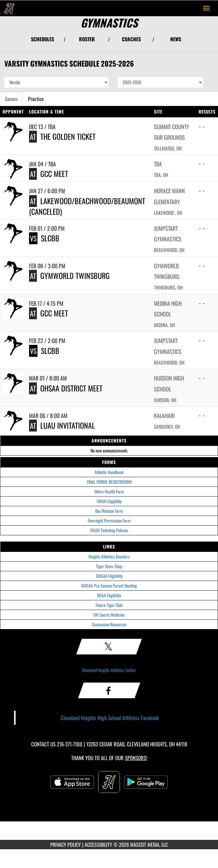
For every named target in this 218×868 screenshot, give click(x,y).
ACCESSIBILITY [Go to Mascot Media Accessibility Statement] (98, 845)
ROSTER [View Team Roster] (87, 39)
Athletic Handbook (109, 472)
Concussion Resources (109, 624)
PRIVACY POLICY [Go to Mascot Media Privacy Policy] (66, 845)
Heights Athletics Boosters (109, 556)
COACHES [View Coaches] (131, 39)
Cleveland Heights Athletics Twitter (109, 670)
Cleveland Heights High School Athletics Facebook (110, 718)
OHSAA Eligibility (109, 576)
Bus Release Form (109, 511)
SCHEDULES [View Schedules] (42, 39)
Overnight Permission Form (109, 520)
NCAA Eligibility (109, 595)
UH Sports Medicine (109, 615)
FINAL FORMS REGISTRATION (109, 482)
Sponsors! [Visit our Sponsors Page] (136, 758)
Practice (36, 99)
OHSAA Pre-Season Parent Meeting (109, 585)
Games (11, 99)
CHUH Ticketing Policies (109, 530)
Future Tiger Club (109, 605)
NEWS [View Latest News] (176, 39)
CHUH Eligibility (109, 501)
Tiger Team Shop (109, 566)
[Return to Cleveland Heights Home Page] (9, 8)
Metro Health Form (109, 491)
